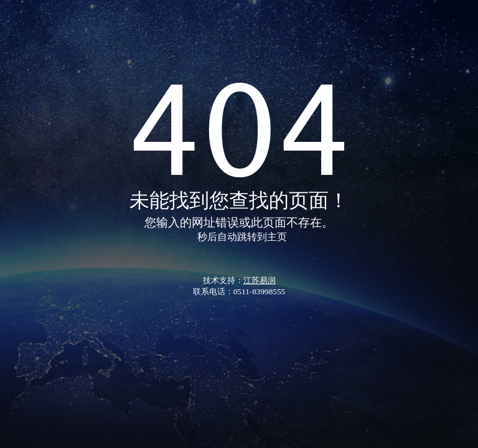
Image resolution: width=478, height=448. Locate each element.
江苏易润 (260, 280)
